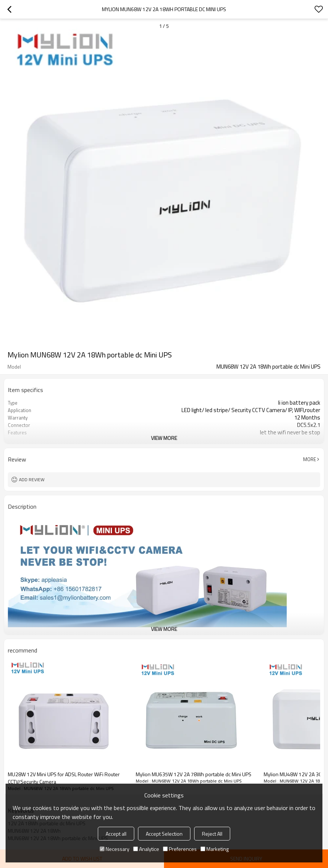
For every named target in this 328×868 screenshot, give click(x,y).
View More (164, 438)
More (310, 459)
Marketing (215, 849)
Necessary (115, 849)
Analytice (146, 849)
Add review (32, 480)
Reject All (212, 834)
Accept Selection (164, 834)
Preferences (180, 849)
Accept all (116, 834)
